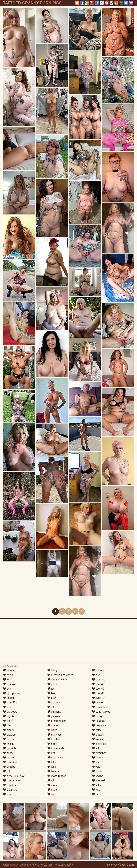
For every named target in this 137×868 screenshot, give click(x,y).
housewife (55, 758)
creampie (10, 790)
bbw (7, 689)
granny (53, 725)
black (8, 725)
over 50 (98, 689)
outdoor (98, 680)
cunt (7, 794)
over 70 (98, 698)
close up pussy (13, 776)
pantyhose (100, 707)
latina (52, 762)
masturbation (57, 776)
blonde (9, 730)
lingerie (53, 771)
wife (96, 790)
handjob (54, 739)
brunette (10, 748)
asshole (9, 684)
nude (52, 790)
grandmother (57, 721)
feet (51, 693)
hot (51, 753)
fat (51, 689)
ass (7, 680)
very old (98, 781)
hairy (52, 730)
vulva (97, 785)
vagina (98, 776)
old (51, 794)
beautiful (10, 702)
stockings (99, 753)
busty (8, 753)
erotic (52, 684)
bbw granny (12, 693)
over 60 (98, 693)
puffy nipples (101, 712)
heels (52, 744)
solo (96, 748)
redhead (99, 721)
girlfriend (54, 712)
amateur (10, 670)
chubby (9, 767)
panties (98, 702)
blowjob (9, 735)
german (54, 702)
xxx (96, 794)
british (8, 744)
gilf (51, 707)
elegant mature (58, 680)
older (97, 675)
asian (8, 675)
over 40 (98, 684)
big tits (9, 716)
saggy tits (99, 725)
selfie (97, 730)
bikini (8, 721)
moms (53, 785)
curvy (52, 670)
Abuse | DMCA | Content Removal (20, 865)
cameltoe (10, 762)
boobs (8, 739)
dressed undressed (60, 675)
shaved (98, 735)
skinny (97, 739)
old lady (98, 670)
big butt (9, 758)
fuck (52, 698)
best (7, 707)
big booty (10, 712)
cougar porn (12, 781)
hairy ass (54, 735)
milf (51, 781)
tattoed (98, 758)
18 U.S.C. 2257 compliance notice (55, 865)
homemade (56, 748)
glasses (54, 716)
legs (52, 767)
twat (96, 767)
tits (95, 762)
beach (8, 698)
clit (6, 771)
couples (9, 785)
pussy (97, 716)
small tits (99, 744)
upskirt (98, 771)
